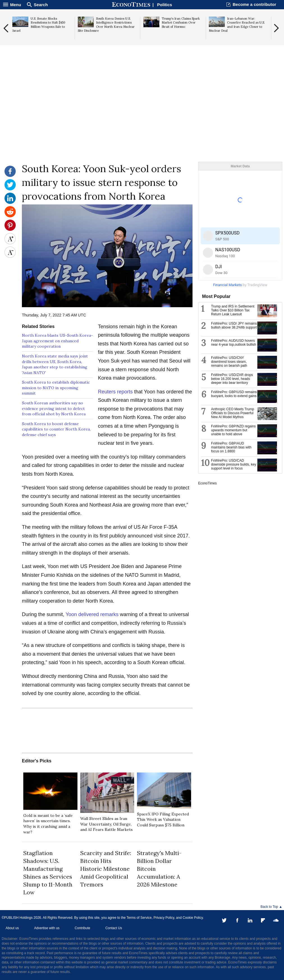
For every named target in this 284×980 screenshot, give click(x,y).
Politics (165, 5)
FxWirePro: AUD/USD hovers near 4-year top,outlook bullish (234, 343)
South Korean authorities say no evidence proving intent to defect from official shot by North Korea (54, 408)
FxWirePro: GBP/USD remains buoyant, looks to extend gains (234, 394)
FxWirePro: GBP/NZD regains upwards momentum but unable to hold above (233, 430)
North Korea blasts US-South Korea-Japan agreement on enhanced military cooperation (57, 341)
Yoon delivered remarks (92, 614)
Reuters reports (115, 392)
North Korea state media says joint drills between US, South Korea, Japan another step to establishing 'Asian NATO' (55, 364)
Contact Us (114, 928)
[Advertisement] (142, 118)
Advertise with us (47, 928)
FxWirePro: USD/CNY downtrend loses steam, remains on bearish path (229, 362)
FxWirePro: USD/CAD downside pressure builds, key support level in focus (234, 464)
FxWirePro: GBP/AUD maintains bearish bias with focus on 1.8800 (231, 447)
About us (12, 928)
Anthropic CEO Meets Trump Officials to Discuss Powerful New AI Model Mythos (233, 413)
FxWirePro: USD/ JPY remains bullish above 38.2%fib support (234, 325)
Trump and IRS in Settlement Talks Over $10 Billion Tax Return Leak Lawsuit (233, 310)
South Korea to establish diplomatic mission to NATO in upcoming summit (56, 388)
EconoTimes (207, 483)
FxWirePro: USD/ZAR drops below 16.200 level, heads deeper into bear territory (232, 379)
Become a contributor (254, 4)
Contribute (82, 928)
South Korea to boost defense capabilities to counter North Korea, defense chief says (56, 429)
